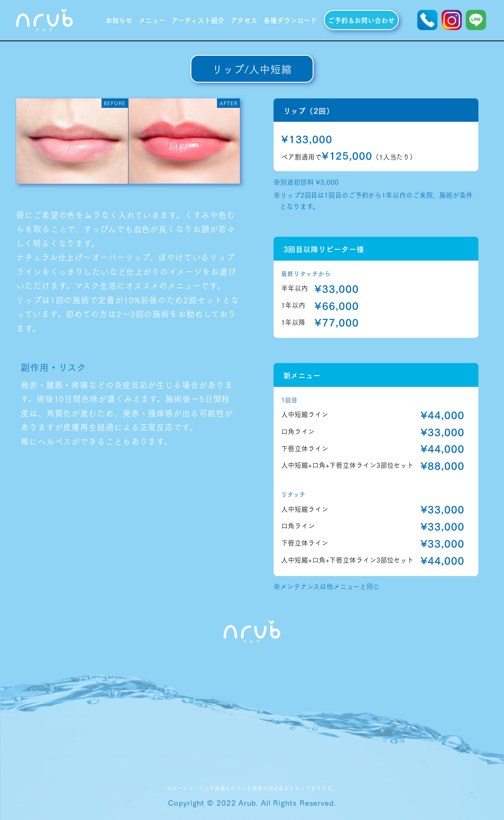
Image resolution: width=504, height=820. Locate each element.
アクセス (244, 20)
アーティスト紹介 (198, 20)
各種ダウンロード (290, 20)
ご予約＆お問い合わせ (361, 20)
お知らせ (119, 20)
